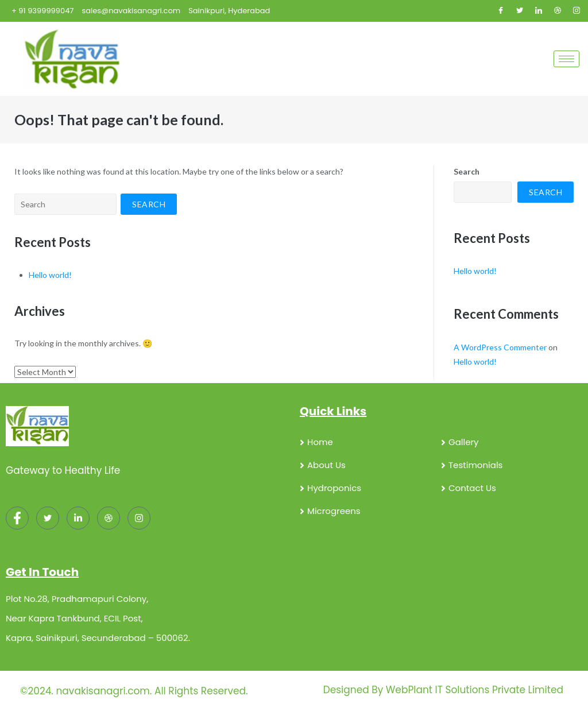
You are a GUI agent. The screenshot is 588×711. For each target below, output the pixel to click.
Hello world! (50, 275)
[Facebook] (501, 11)
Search (467, 171)
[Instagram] (577, 11)
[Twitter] (520, 11)
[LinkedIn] (539, 11)
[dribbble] (109, 518)
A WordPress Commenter (500, 347)
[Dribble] (558, 11)
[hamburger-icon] (566, 59)
